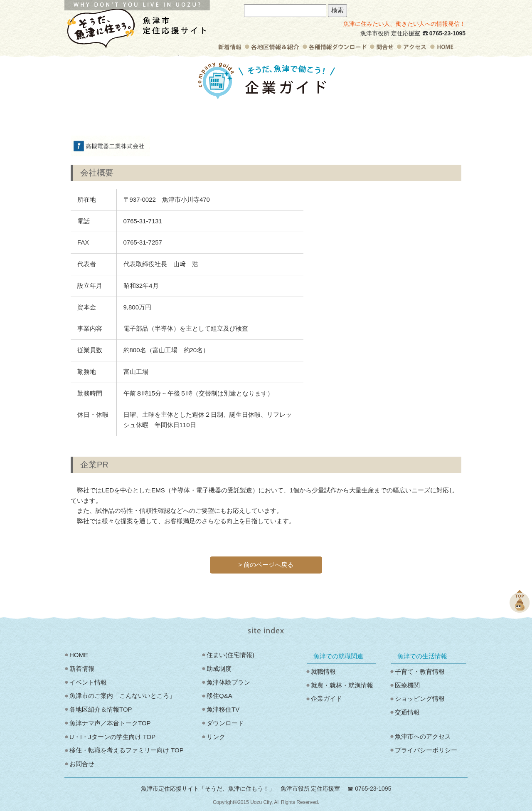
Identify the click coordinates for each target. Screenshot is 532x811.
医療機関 (407, 685)
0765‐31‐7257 (143, 242)
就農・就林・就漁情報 (342, 685)
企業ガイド (326, 698)
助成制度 (219, 669)
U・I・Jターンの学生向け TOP (112, 737)
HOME (79, 655)
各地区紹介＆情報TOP (101, 709)
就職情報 (323, 671)
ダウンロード (225, 723)
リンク (216, 737)
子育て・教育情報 (420, 671)
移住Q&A (219, 696)
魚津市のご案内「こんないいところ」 (122, 696)
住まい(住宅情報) (230, 655)
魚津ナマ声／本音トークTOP (110, 723)
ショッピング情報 (420, 698)
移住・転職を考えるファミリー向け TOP (127, 750)
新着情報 (82, 669)
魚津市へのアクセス (423, 736)
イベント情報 (88, 682)
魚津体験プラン (228, 682)
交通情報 (407, 712)
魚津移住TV (223, 709)
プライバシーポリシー (426, 750)
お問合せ (82, 764)
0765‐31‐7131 (143, 221)
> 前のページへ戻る (266, 565)
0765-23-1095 (447, 33)
